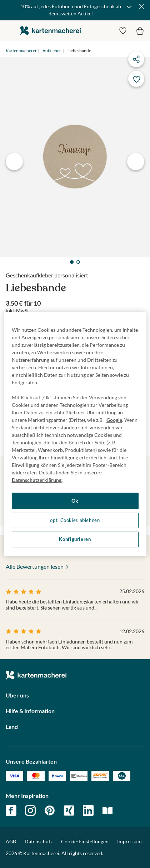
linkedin (88, 810)
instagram (30, 810)
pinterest (50, 810)
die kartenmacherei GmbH (50, 31)
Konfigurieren (75, 539)
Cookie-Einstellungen (85, 842)
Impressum (129, 841)
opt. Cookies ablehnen (75, 520)
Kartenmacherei (21, 51)
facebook (11, 810)
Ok (75, 501)
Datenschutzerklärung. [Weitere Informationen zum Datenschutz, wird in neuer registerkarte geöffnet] (37, 480)
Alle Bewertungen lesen (35, 566)
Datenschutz (39, 841)
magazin (107, 810)
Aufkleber (52, 51)
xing (69, 810)
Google (114, 420)
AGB (11, 841)
